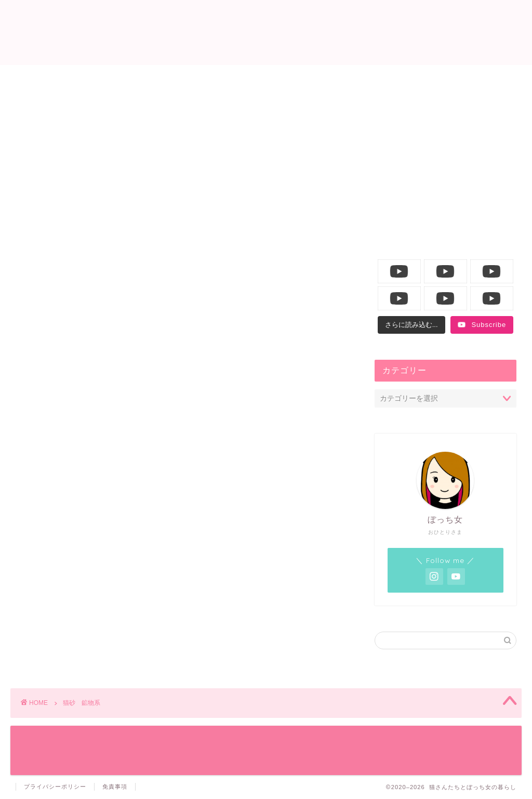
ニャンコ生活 (204, 78)
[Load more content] (411, 325)
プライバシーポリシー (55, 787)
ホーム (78, 78)
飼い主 (329, 78)
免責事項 (115, 787)
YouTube (454, 78)
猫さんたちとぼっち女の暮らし (266, 31)
